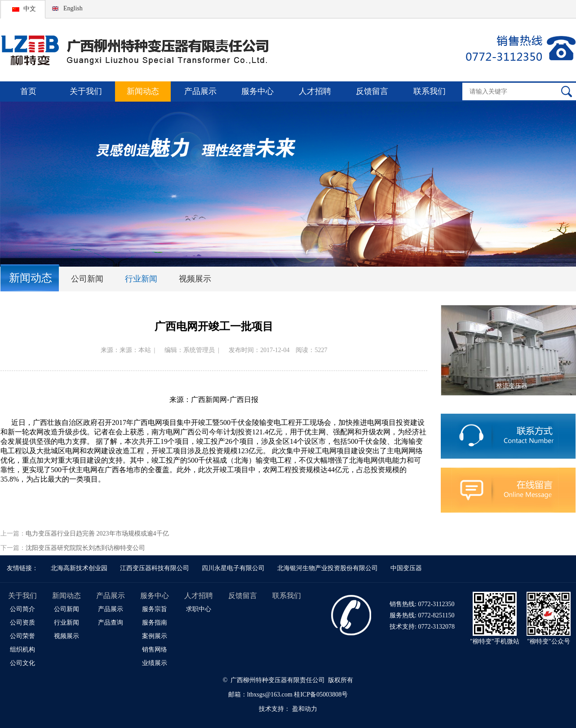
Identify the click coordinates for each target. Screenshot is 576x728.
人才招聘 (315, 91)
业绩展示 (155, 663)
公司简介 (22, 609)
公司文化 (22, 663)
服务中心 (257, 91)
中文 (30, 9)
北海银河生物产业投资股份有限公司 (328, 568)
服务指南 (155, 623)
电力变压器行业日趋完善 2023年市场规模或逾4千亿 (97, 534)
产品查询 (111, 623)
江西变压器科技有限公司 (155, 568)
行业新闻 (141, 279)
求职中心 (199, 609)
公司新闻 (87, 279)
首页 (28, 91)
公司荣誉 (22, 636)
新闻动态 (143, 91)
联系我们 (430, 91)
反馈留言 (372, 91)
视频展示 (195, 279)
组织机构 (22, 650)
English (73, 8)
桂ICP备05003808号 (321, 695)
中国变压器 (406, 568)
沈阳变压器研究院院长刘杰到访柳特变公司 (85, 548)
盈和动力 (305, 709)
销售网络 (155, 650)
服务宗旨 (155, 609)
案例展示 (155, 636)
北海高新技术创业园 (79, 568)
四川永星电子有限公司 (233, 568)
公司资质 (22, 623)
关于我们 (86, 91)
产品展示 (200, 91)
